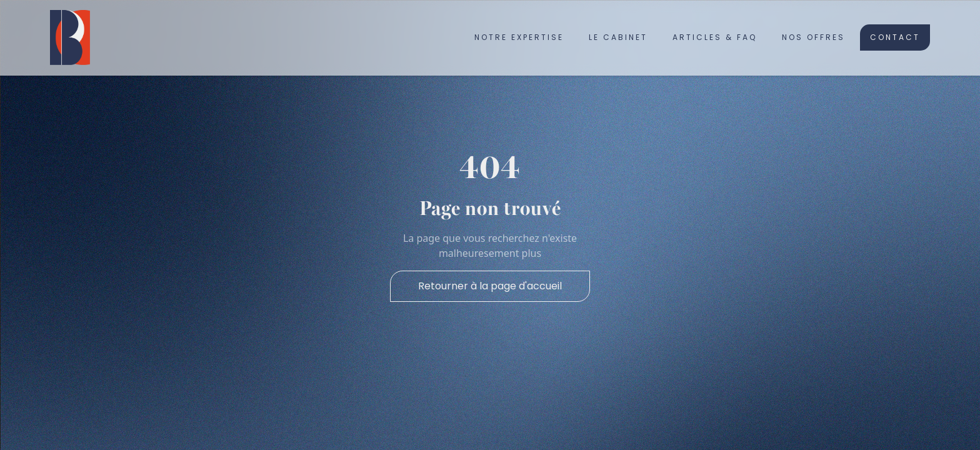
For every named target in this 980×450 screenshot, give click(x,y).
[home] (70, 37)
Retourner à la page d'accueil (490, 286)
